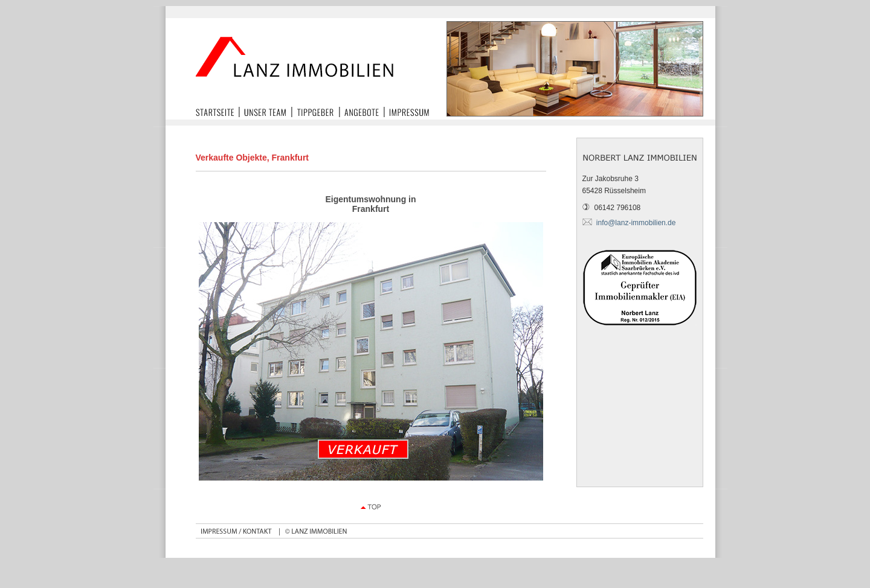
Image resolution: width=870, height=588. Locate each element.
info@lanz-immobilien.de (636, 223)
